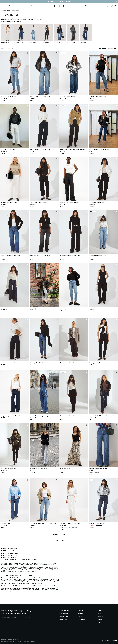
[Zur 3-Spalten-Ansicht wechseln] (96, 48)
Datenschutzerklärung (18, 641)
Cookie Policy (26, 641)
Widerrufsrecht (63, 613)
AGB (2, 641)
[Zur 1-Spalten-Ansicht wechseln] (90, 48)
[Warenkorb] (115, 6)
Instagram (100, 610)
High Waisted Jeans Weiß (9, 557)
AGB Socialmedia (8, 641)
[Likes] (112, 6)
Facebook (100, 616)
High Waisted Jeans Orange (10, 553)
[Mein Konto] (108, 6)
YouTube (100, 622)
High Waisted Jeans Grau (9, 551)
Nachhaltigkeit (82, 619)
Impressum (81, 616)
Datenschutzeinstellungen (36, 641)
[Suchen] (93, 6)
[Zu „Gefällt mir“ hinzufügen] (27, 53)
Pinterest (100, 619)
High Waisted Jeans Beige (9, 549)
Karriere (80, 613)
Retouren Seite (63, 616)
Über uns (81, 610)
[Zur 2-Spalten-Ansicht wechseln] (93, 48)
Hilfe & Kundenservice (66, 610)
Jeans (9, 11)
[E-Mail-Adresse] (10, 618)
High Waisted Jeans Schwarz (10, 555)
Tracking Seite (63, 619)
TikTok (99, 613)
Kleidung (4, 11)
